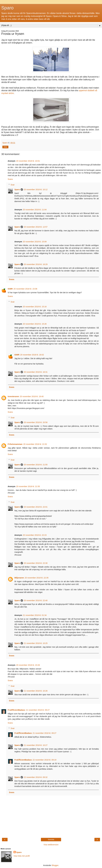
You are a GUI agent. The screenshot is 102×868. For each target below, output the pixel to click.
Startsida (51, 840)
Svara (10, 179)
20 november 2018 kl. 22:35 (37, 578)
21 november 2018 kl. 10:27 (36, 745)
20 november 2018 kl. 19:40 (32, 396)
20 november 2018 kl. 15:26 (35, 324)
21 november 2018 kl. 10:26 (36, 691)
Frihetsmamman (15, 444)
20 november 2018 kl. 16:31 (36, 372)
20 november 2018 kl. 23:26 (28, 665)
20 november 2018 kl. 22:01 (36, 507)
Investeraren (13, 396)
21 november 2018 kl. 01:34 (35, 615)
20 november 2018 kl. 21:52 (35, 444)
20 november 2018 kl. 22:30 (36, 563)
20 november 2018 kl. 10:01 (28, 161)
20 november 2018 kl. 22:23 (35, 535)
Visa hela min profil (22, 856)
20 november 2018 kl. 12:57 (36, 227)
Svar (13, 185)
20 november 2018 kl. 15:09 (35, 242)
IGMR (10, 289)
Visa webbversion (51, 845)
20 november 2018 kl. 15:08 (25, 289)
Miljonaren (19, 578)
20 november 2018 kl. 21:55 (36, 465)
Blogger (55, 865)
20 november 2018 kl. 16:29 (36, 264)
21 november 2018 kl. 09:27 (38, 710)
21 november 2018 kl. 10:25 (36, 643)
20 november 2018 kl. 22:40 (36, 600)
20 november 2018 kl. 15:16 (35, 307)
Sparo (7, 8)
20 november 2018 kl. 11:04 (35, 210)
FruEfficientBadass (16, 710)
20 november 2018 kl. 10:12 (36, 190)
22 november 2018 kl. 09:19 (44, 760)
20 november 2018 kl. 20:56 (36, 422)
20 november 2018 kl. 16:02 (32, 355)
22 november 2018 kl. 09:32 (36, 777)
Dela (5, 147)
